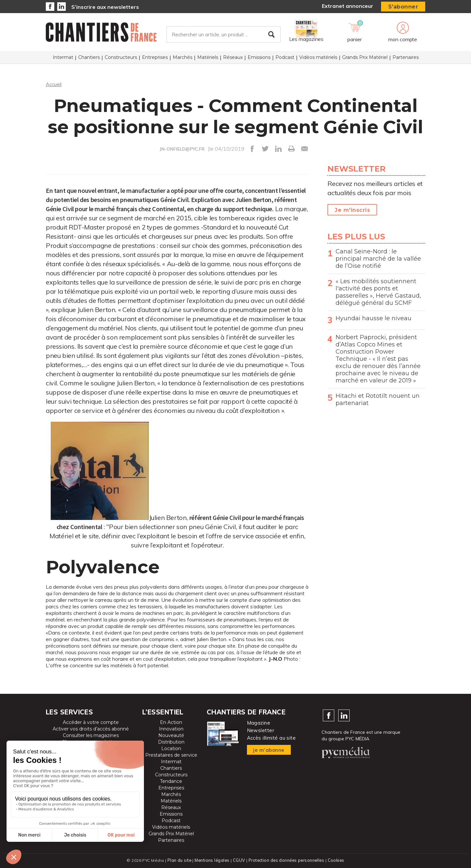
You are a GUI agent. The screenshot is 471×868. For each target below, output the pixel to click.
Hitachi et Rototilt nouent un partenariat (378, 399)
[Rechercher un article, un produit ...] (224, 36)
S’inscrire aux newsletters (105, 7)
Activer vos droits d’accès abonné (91, 729)
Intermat (63, 59)
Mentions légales (211, 860)
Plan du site (178, 860)
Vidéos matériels (318, 59)
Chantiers (89, 59)
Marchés (183, 59)
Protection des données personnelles (287, 860)
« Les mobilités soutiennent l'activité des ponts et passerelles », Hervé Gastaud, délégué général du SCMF (378, 292)
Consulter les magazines (91, 735)
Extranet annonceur (348, 6)
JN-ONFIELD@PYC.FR (182, 149)
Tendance (171, 781)
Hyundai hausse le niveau (374, 318)
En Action (171, 722)
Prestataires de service (171, 755)
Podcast (285, 59)
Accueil (54, 84)
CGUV (238, 860)
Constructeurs (121, 59)
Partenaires (406, 59)
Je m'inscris (352, 210)
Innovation (171, 729)
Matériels (208, 59)
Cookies (337, 860)
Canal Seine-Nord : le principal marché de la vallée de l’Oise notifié (378, 259)
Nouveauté (171, 735)
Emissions (259, 59)
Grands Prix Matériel (365, 59)
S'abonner (403, 7)
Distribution (171, 742)
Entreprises (155, 59)
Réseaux (233, 59)
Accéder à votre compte (91, 722)
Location (171, 748)
